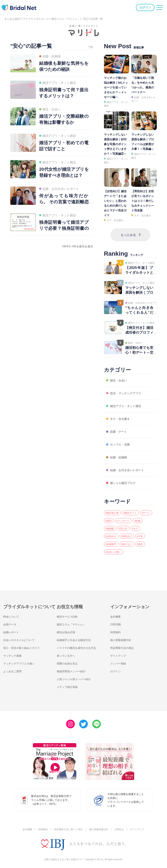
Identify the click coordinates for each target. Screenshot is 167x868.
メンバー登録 (119, 662)
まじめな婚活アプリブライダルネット (27, 19)
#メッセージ (142, 517)
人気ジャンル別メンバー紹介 (77, 677)
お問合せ (122, 828)
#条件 (109, 550)
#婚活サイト (135, 509)
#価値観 (123, 525)
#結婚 (109, 525)
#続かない (144, 542)
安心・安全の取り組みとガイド (25, 646)
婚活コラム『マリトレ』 (66, 19)
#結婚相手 (125, 542)
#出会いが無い (128, 550)
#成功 (125, 517)
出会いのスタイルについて (22, 638)
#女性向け (125, 533)
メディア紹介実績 (69, 685)
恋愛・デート (118, 427)
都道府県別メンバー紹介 (73, 669)
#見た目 (139, 525)
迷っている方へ (67, 654)
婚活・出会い (118, 376)
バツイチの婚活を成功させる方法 (80, 646)
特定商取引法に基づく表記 (67, 828)
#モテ (109, 533)
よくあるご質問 (14, 669)
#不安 (109, 542)
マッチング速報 (14, 654)
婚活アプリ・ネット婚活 (127, 402)
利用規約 (116, 630)
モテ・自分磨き (115, 220)
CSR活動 (117, 623)
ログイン (145, 8)
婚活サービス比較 (69, 615)
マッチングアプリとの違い (22, 662)
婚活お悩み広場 (67, 630)
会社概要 (116, 615)
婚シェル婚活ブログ (124, 478)
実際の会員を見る (69, 662)
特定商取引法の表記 (124, 646)
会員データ (11, 623)
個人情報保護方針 (122, 638)
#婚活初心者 (114, 509)
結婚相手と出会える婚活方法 (77, 638)
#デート (111, 517)
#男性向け (144, 533)
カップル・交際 (120, 440)
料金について (12, 615)
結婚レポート (12, 630)
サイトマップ (119, 654)
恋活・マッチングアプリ (127, 389)
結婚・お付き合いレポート (129, 466)
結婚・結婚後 (118, 453)
